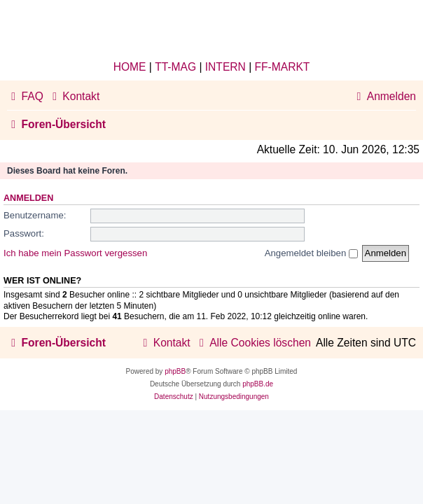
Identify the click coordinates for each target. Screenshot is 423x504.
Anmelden (28, 198)
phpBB (175, 371)
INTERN (226, 67)
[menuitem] (25, 97)
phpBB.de (258, 384)
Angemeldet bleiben (311, 253)
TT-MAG (175, 67)
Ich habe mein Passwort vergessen (75, 253)
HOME (130, 67)
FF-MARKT (283, 67)
